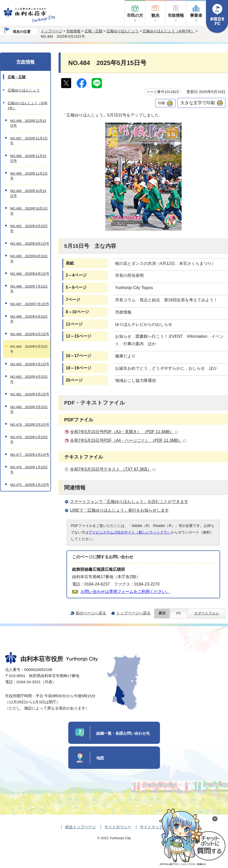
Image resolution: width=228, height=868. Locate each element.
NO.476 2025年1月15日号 (29, 470)
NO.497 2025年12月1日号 (29, 141)
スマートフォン (207, 613)
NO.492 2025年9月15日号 (29, 228)
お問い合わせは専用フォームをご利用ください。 (125, 592)
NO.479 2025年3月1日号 (30, 425)
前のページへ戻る (91, 613)
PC (179, 613)
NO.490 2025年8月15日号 (29, 258)
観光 (155, 15)
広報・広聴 (93, 31)
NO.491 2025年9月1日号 (30, 244)
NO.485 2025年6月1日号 (30, 334)
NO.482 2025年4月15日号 (29, 379)
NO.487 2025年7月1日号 (30, 304)
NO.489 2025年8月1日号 (30, 274)
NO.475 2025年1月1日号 (30, 485)
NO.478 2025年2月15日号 (29, 439)
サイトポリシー (118, 827)
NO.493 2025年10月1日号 (29, 211)
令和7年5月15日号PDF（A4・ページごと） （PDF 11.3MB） (128, 440)
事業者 (196, 15)
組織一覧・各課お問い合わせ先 (123, 733)
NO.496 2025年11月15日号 (28, 158)
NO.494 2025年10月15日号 (28, 193)
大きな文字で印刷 (198, 103)
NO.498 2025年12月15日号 (28, 123)
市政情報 (176, 15)
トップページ (51, 31)
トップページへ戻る (133, 613)
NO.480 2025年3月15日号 (29, 409)
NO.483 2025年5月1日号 (30, 364)
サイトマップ (151, 827)
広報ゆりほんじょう (123, 31)
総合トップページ (81, 827)
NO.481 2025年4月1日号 (30, 394)
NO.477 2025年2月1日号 (30, 455)
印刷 (162, 103)
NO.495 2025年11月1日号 (29, 176)
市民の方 (135, 15)
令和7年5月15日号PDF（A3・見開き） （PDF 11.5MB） (124, 432)
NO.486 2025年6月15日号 (29, 319)
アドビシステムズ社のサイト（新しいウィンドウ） (130, 532)
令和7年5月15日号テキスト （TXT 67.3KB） (113, 469)
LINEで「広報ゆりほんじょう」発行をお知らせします (119, 510)
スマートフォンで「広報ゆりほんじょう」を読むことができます (129, 502)
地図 (100, 758)
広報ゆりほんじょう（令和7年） (169, 31)
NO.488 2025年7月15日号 (29, 289)
